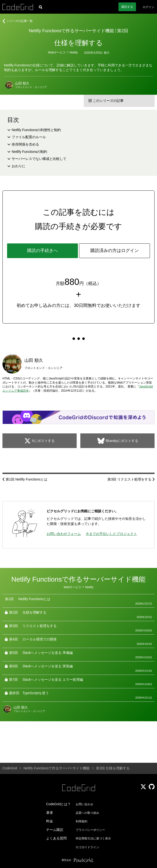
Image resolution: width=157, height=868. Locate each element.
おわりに (19, 166)
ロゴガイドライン (87, 847)
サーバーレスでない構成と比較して (39, 159)
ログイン (148, 7)
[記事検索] (41, 7)
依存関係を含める (25, 144)
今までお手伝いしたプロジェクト (111, 534)
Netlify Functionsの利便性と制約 (36, 130)
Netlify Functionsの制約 (29, 152)
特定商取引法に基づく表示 (93, 838)
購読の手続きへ (42, 251)
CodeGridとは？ (59, 804)
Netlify (74, 52)
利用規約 (82, 821)
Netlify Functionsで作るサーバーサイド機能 (71, 31)
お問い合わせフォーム (64, 534)
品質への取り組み (87, 813)
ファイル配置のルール (29, 137)
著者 (50, 813)
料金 (50, 821)
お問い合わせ (84, 804)
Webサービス (57, 52)
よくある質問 (56, 838)
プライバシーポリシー (90, 830)
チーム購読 (55, 830)
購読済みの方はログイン (115, 251)
